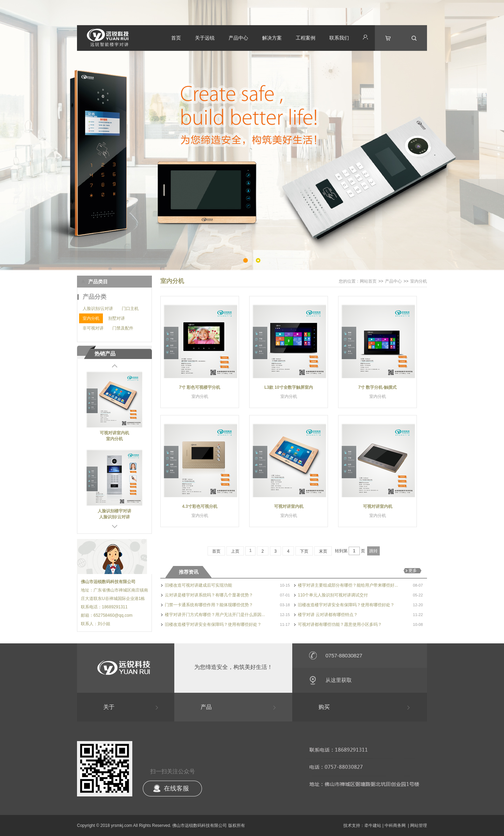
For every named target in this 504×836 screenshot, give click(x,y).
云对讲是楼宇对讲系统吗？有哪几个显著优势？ (209, 595)
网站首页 (368, 281)
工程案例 (306, 38)
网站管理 (419, 825)
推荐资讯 (189, 572)
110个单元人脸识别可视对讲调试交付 (333, 595)
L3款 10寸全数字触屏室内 (289, 387)
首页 (176, 38)
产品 (206, 707)
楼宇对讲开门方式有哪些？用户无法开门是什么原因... (215, 615)
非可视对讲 (93, 328)
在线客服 (176, 788)
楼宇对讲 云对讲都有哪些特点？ (328, 615)
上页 (235, 551)
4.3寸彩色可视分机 (200, 506)
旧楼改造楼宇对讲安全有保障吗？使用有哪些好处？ (346, 605)
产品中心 (238, 38)
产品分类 (94, 297)
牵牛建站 (373, 825)
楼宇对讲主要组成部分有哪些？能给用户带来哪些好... (348, 585)
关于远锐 (205, 38)
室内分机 (91, 318)
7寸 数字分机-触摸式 (377, 387)
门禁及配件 (123, 328)
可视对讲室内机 (114, 433)
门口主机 (130, 309)
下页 (304, 551)
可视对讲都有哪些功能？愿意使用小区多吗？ (340, 624)
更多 (413, 571)
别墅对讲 (117, 318)
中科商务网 (395, 825)
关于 (109, 707)
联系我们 (339, 38)
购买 (324, 707)
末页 (323, 551)
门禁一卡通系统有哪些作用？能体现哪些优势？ (209, 605)
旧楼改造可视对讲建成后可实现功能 (198, 585)
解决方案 (272, 38)
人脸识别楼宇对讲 (114, 511)
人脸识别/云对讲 (98, 309)
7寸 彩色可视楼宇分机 (199, 387)
